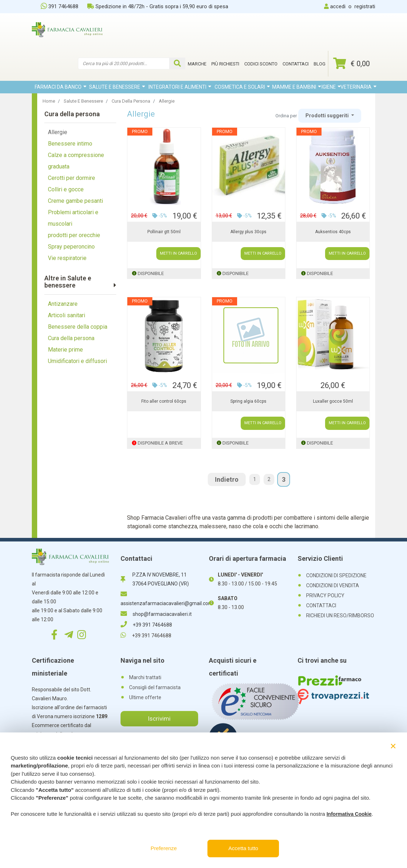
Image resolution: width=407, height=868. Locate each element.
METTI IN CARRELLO (178, 253)
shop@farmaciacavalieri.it (156, 614)
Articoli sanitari (67, 315)
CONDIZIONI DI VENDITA (333, 585)
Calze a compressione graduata (76, 161)
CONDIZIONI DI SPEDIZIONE (336, 575)
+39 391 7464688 (146, 625)
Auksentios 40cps (333, 232)
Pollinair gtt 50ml (164, 232)
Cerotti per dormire (72, 178)
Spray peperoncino (71, 247)
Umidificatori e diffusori (77, 361)
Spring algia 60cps (248, 401)
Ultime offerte (145, 697)
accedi (338, 6)
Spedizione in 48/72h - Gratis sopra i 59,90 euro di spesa (158, 6)
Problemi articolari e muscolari (73, 218)
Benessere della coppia (78, 327)
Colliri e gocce (66, 189)
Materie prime (65, 350)
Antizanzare (63, 304)
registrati (365, 6)
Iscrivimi (159, 719)
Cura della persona (71, 338)
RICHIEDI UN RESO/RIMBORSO (340, 616)
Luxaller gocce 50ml (333, 401)
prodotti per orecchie (74, 235)
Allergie (58, 132)
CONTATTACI (321, 605)
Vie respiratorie (67, 258)
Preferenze (164, 848)
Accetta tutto (243, 848)
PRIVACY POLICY (325, 595)
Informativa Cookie (349, 814)
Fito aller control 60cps (164, 401)
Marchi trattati (145, 677)
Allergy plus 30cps (248, 232)
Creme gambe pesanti (75, 201)
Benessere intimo (70, 144)
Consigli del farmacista (155, 687)
